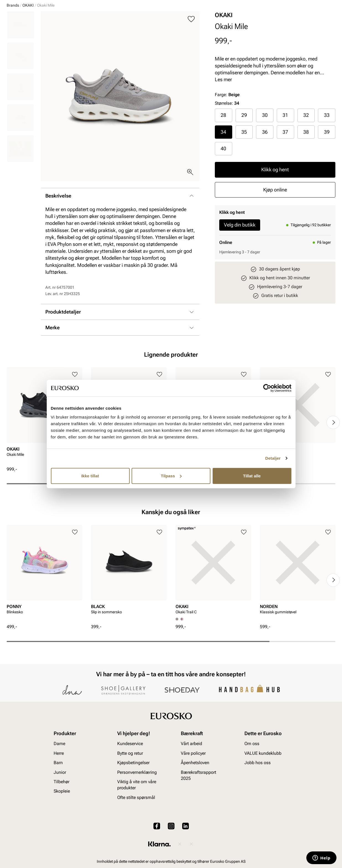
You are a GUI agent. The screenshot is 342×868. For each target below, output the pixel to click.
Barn (50, 36)
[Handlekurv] (326, 20)
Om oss (252, 782)
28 (223, 158)
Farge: (227, 137)
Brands (13, 48)
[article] (44, 459)
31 (285, 158)
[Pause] (331, 4)
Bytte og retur (130, 791)
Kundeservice (130, 782)
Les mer (223, 122)
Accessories (97, 36)
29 (244, 158)
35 (244, 174)
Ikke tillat (90, 476)
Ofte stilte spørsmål (136, 835)
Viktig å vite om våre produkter (137, 823)
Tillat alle (252, 476)
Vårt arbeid (191, 782)
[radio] (224, 158)
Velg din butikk (240, 267)
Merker (251, 36)
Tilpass (171, 476)
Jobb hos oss (258, 801)
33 (327, 158)
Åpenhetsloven (195, 801)
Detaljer (273, 458)
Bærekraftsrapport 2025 (199, 813)
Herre (31, 36)
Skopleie (126, 36)
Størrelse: (224, 146)
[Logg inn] (282, 20)
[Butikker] (262, 20)
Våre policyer (193, 791)
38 (306, 174)
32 (306, 158)
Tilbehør (62, 820)
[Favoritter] (303, 20)
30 (265, 158)
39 (327, 174)
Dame (12, 36)
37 (285, 174)
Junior (70, 36)
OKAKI (28, 48)
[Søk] (214, 20)
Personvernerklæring (137, 810)
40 (223, 191)
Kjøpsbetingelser (133, 801)
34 (223, 174)
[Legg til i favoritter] (191, 62)
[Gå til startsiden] (31, 20)
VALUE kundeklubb (317, 36)
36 (265, 174)
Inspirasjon (278, 36)
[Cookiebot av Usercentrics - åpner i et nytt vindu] (267, 388)
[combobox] (151, 20)
